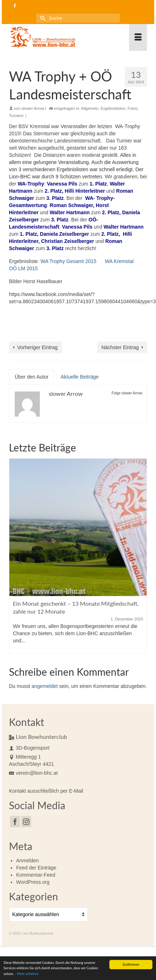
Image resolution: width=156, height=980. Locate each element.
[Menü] (138, 37)
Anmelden (27, 861)
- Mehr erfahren (27, 974)
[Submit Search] (42, 18)
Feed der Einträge (36, 868)
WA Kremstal (119, 261)
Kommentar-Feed (36, 875)
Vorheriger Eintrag (37, 347)
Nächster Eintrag (120, 347)
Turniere (16, 116)
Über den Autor (32, 377)
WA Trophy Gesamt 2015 (68, 261)
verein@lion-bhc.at (33, 773)
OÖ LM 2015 (23, 268)
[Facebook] (15, 822)
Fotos (133, 108)
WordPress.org (33, 882)
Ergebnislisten (113, 108)
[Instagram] (26, 822)
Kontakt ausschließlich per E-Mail (46, 791)
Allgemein (90, 108)
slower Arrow (33, 108)
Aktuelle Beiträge (80, 377)
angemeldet (45, 686)
